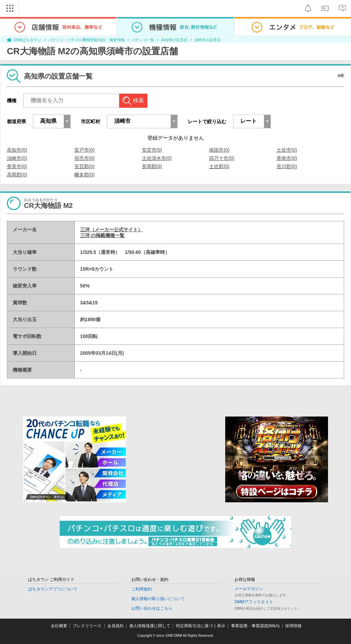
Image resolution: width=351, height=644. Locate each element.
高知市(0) (17, 150)
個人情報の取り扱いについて (158, 599)
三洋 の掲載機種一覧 (102, 235)
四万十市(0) (222, 158)
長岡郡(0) (152, 166)
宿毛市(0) (84, 158)
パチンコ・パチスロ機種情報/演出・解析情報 (87, 40)
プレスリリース (87, 626)
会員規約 (116, 626)
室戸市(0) (84, 150)
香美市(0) (17, 166)
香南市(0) (287, 158)
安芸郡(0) (84, 166)
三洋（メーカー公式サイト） (111, 230)
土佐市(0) (287, 150)
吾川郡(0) (287, 166)
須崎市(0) (17, 158)
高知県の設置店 (174, 40)
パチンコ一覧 (143, 40)
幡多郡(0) (84, 175)
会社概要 (59, 626)
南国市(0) (219, 150)
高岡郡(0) (17, 175)
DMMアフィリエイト (254, 602)
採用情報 (293, 626)
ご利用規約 (142, 589)
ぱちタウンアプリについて (53, 589)
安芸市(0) (152, 150)
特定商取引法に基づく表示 (201, 626)
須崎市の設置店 (208, 40)
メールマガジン (249, 589)
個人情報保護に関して (150, 626)
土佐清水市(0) (157, 158)
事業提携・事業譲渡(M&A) (255, 626)
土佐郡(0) (219, 166)
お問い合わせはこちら (152, 608)
